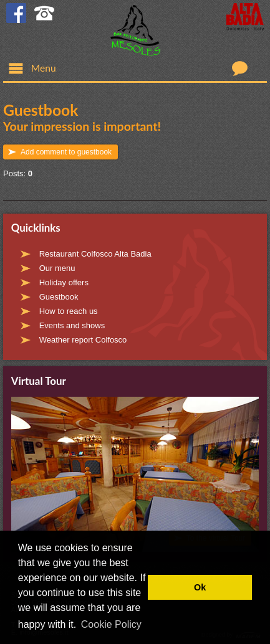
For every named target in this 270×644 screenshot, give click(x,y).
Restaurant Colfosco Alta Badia (95, 254)
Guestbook (59, 297)
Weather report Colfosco (83, 340)
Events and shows (72, 325)
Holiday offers (64, 282)
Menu (32, 68)
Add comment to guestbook (66, 152)
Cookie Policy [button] (111, 624)
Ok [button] (200, 587)
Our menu (57, 268)
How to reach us (69, 311)
